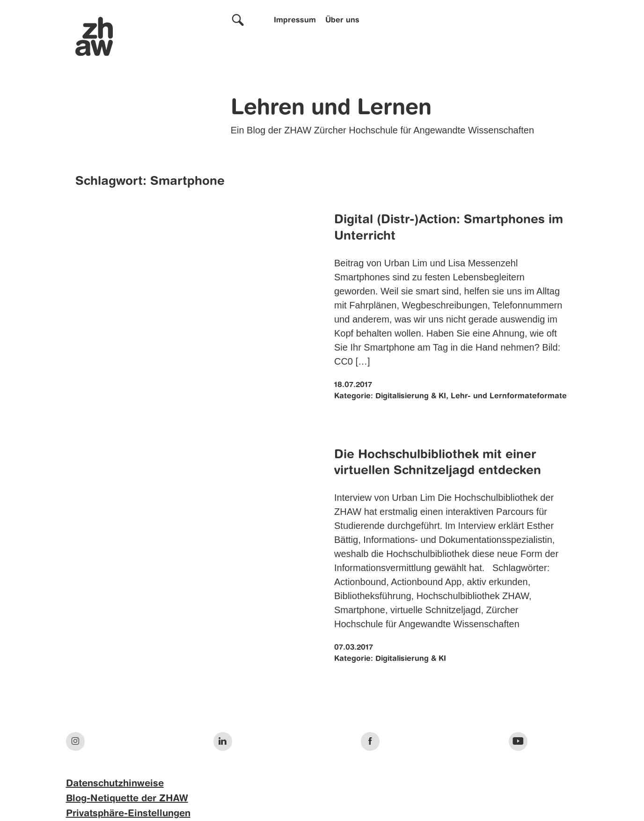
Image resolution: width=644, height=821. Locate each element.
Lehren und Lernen (331, 109)
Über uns (342, 21)
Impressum (295, 21)
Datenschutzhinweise (115, 784)
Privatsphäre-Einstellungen (128, 814)
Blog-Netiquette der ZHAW (127, 799)
